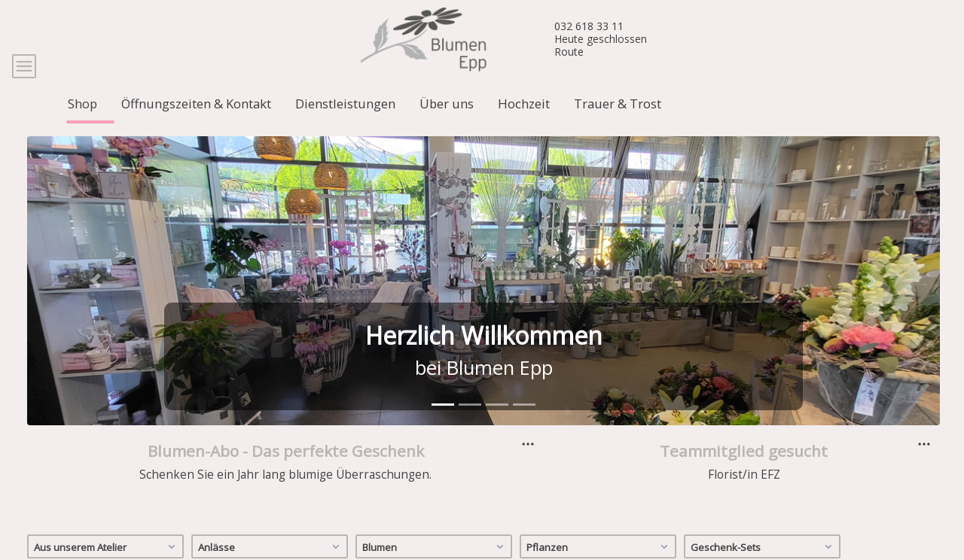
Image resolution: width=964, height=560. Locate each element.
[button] (96, 300)
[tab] (443, 423)
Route (569, 52)
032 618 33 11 (589, 26)
